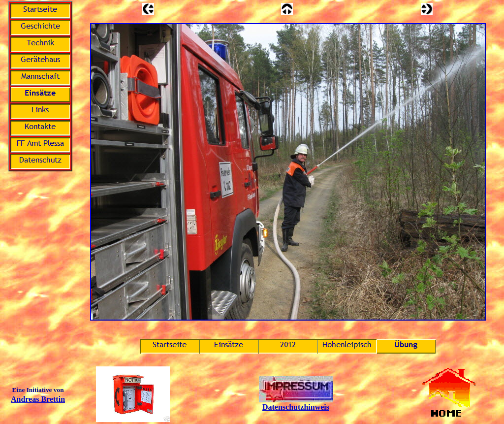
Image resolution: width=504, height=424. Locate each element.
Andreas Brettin (38, 399)
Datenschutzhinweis (296, 407)
